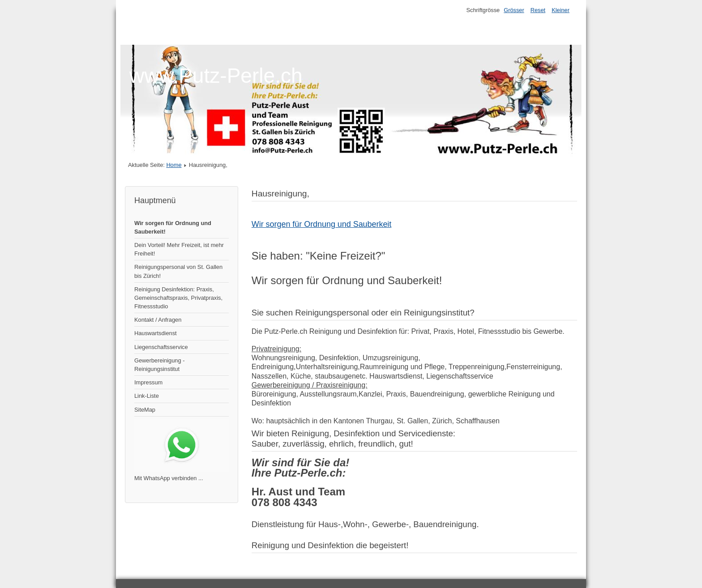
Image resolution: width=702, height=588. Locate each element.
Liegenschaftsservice (161, 347)
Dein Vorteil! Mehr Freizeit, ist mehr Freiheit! (179, 249)
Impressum (148, 382)
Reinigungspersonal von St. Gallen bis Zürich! (178, 271)
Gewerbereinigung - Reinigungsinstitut (159, 365)
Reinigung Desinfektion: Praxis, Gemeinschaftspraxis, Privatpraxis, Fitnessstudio (178, 298)
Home (174, 165)
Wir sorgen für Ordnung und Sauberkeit (322, 224)
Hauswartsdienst (156, 333)
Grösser (514, 10)
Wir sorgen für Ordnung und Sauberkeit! (173, 227)
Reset (538, 10)
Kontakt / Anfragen (158, 320)
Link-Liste (147, 396)
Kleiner (561, 10)
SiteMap (145, 410)
